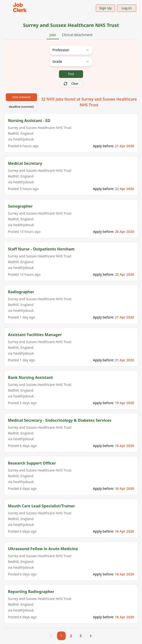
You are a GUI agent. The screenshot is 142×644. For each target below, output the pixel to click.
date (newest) (21, 97)
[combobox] (71, 50)
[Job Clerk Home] (20, 8)
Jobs (53, 36)
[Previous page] (51, 636)
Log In (127, 8)
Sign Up (105, 8)
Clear (71, 84)
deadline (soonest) (21, 107)
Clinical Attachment (77, 35)
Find (71, 74)
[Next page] (91, 636)
